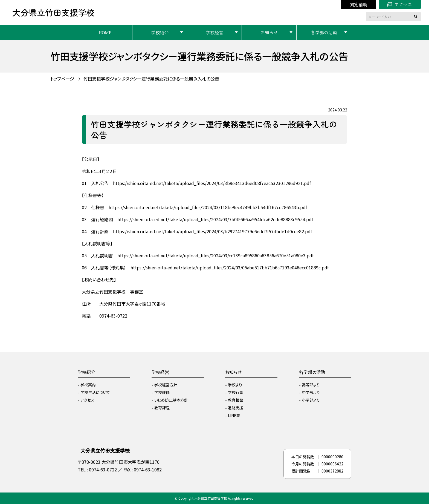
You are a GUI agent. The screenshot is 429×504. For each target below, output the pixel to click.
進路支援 (236, 408)
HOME (105, 32)
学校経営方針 (166, 385)
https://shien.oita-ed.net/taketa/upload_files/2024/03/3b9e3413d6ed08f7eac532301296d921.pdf (212, 183)
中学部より (311, 392)
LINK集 (234, 415)
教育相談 (236, 400)
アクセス (400, 4)
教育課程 (162, 408)
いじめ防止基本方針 (171, 400)
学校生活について (95, 392)
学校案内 (88, 385)
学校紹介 (160, 32)
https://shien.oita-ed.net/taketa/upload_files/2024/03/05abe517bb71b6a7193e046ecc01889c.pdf (230, 267)
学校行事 (236, 392)
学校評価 (162, 392)
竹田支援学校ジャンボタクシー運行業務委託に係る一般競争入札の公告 (151, 79)
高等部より (311, 385)
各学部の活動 (324, 32)
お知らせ (269, 32)
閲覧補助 (358, 4)
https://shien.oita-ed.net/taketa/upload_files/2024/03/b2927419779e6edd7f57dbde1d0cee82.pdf (212, 231)
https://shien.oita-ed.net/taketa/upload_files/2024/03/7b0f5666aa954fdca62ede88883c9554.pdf (215, 219)
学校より (235, 385)
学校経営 (215, 32)
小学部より (311, 400)
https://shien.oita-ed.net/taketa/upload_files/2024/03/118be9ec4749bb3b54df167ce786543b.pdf (208, 207)
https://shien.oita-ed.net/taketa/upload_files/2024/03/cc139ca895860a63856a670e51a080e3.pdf (215, 255)
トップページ (62, 79)
